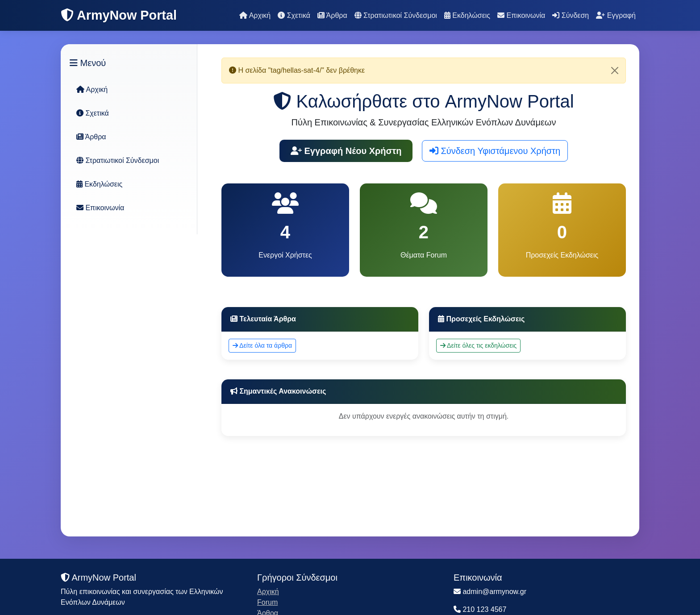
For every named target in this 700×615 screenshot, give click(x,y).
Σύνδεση (571, 15)
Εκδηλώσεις (467, 15)
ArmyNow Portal (119, 15)
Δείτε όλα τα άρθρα (262, 345)
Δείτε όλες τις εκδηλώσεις (478, 345)
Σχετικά (294, 15)
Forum (267, 602)
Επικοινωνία (521, 15)
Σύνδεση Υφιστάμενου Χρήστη (495, 151)
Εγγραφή (616, 15)
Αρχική (255, 15)
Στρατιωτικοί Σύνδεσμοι (396, 15)
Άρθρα (332, 15)
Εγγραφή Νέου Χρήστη (346, 151)
